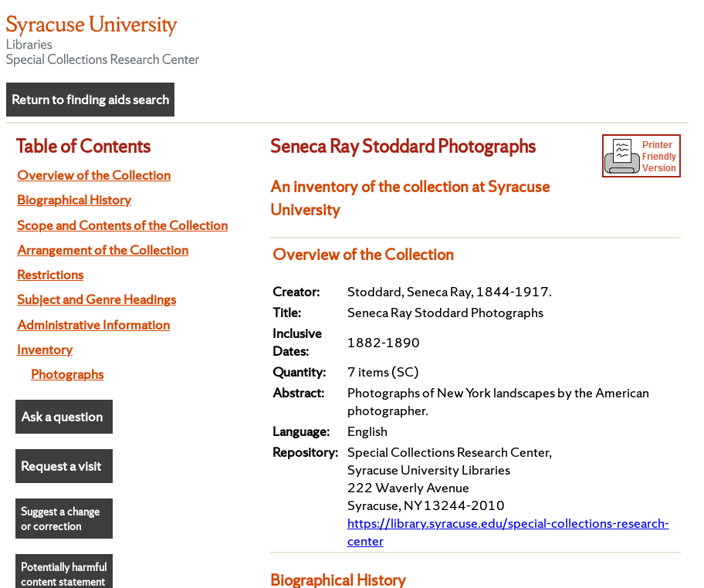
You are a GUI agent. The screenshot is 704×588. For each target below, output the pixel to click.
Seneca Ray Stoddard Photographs (403, 146)
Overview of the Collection (94, 175)
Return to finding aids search (90, 99)
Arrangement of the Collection (103, 250)
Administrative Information (93, 324)
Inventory (45, 349)
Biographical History (74, 199)
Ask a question (62, 416)
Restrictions (50, 274)
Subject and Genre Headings (96, 299)
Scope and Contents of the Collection (122, 225)
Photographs (67, 374)
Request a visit (61, 466)
